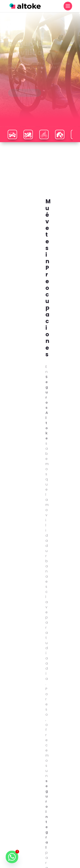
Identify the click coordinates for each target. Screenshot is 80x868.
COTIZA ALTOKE (25, 101)
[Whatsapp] (12, 857)
